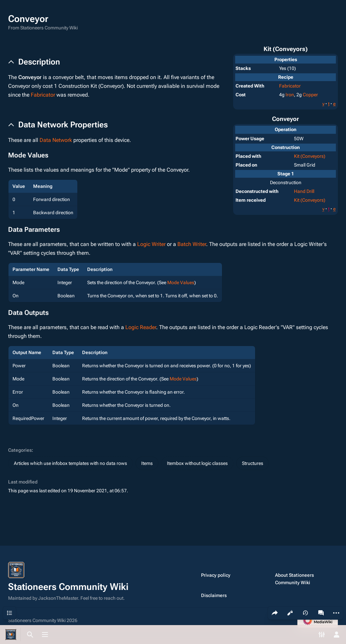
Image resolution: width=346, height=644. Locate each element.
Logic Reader (141, 327)
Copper (310, 95)
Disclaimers (214, 595)
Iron (290, 95)
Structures (253, 463)
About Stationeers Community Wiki (294, 579)
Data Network (56, 140)
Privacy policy (216, 575)
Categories (20, 450)
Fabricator (290, 86)
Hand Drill (304, 191)
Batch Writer (192, 244)
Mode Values (181, 282)
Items (147, 463)
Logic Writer (151, 244)
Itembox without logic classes (197, 463)
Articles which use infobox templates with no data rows (70, 463)
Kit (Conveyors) (310, 156)
